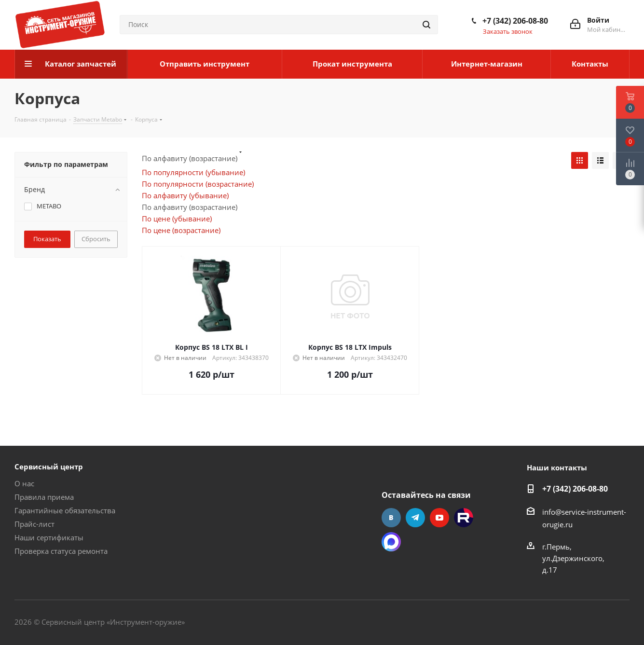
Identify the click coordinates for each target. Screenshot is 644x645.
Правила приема (44, 497)
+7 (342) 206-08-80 (515, 21)
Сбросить (96, 239)
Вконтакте (391, 518)
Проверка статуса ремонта (61, 551)
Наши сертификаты (49, 537)
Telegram (415, 518)
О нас (24, 483)
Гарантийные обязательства (65, 510)
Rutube (464, 518)
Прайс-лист (34, 524)
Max (391, 542)
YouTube (439, 518)
